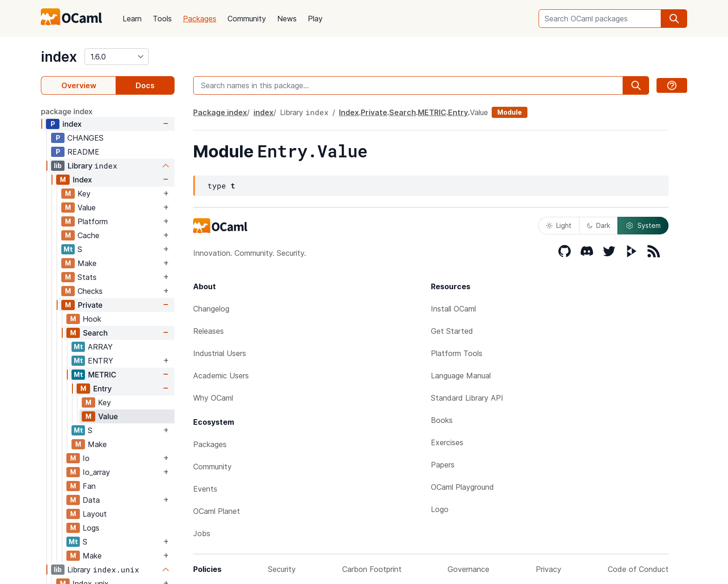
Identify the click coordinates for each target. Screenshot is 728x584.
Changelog (211, 309)
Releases (208, 331)
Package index (220, 112)
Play (315, 19)
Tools (162, 19)
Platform (93, 221)
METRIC (102, 375)
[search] (674, 19)
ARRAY (100, 347)
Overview (79, 85)
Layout (95, 514)
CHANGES (85, 138)
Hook (92, 319)
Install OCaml (453, 309)
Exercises (447, 442)
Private (90, 305)
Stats (87, 277)
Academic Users (221, 376)
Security (282, 569)
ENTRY (101, 361)
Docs (145, 85)
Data (91, 500)
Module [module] (510, 112)
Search (95, 333)
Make (87, 263)
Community (247, 19)
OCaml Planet (217, 511)
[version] (117, 57)
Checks (90, 291)
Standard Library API (467, 398)
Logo (440, 509)
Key (84, 194)
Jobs (202, 533)
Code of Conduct (638, 569)
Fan (89, 486)
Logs (91, 528)
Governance (468, 569)
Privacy (549, 569)
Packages (200, 19)
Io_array (96, 472)
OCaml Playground (462, 487)
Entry (102, 389)
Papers (443, 465)
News (287, 19)
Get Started (452, 331)
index (59, 57)
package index (67, 111)
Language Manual (461, 376)
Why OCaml (213, 398)
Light (559, 225)
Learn (132, 19)
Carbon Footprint (372, 569)
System (643, 226)
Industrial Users (220, 353)
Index (82, 180)
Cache (88, 235)
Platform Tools (457, 353)
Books (442, 420)
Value (87, 208)
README (83, 152)
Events (205, 489)
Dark (598, 225)
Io (86, 458)
